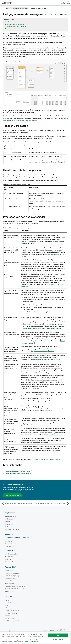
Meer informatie (10, 29)
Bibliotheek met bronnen (12, 529)
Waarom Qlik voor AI (11, 581)
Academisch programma (12, 611)
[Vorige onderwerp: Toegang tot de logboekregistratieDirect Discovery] (18, 503)
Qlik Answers (9, 557)
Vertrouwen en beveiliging (13, 573)
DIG (6, 608)
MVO (6, 605)
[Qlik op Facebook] (65, 630)
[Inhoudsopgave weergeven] (4, 8)
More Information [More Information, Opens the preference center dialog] (58, 639)
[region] (35, 638)
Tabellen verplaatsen (12, 22)
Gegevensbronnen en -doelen (14, 589)
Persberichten (9, 618)
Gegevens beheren (41, 8)
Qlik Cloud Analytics (11, 554)
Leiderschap (9, 603)
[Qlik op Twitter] (58, 630)
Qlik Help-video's (10, 516)
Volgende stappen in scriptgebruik (43, 351)
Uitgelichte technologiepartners (15, 586)
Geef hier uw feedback (13, 495)
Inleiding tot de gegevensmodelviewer (18, 471)
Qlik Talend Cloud (10, 544)
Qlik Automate (9, 562)
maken (32, 8)
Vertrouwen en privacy (12, 576)
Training (7, 522)
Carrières (8, 616)
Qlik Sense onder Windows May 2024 (17, 8)
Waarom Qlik (9, 571)
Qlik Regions (9, 591)
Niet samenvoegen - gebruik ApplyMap (46, 359)
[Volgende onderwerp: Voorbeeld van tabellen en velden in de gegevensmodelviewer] (53, 503)
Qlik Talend (8, 541)
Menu (68, 4)
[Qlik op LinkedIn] (61, 630)
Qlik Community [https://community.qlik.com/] (49, 630)
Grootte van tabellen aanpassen (15, 24)
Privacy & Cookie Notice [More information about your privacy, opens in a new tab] (31, 642)
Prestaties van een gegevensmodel (16, 27)
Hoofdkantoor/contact (12, 621)
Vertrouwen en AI (10, 578)
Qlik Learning (9, 524)
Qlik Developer (9, 519)
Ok (58, 635)
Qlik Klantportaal (10, 527)
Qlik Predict (8, 559)
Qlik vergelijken (10, 584)
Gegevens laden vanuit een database (17, 474)
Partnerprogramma (11, 613)
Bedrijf (7, 600)
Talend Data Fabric (11, 546)
